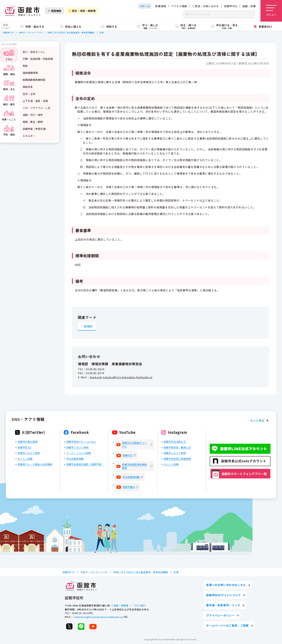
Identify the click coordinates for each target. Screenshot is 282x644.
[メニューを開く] (271, 11)
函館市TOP (8, 33)
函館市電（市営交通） (35, 129)
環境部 (88, 326)
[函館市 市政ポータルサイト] (23, 11)
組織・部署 (249, 6)
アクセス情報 (179, 6)
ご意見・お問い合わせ (206, 6)
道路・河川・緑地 (33, 115)
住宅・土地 (29, 94)
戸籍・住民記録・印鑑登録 (38, 59)
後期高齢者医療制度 (34, 80)
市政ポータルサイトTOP (31, 33)
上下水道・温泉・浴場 (35, 101)
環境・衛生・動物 (33, 122)
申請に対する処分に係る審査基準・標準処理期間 (71, 33)
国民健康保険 (30, 73)
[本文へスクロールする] (145, 6)
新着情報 (161, 6)
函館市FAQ (231, 6)
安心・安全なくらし (34, 52)
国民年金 (28, 87)
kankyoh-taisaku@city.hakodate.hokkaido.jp (121, 377)
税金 (25, 66)
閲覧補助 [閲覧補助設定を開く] (55, 11)
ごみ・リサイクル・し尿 (37, 108)
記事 (102, 33)
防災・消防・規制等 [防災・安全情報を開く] (82, 11)
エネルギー (29, 136)
